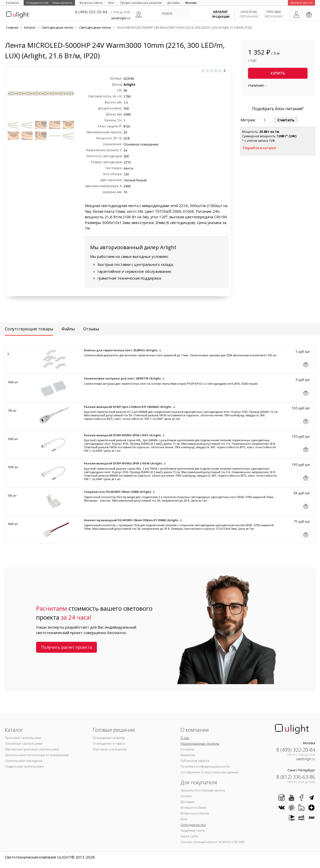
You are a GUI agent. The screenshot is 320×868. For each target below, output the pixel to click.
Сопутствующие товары (29, 329)
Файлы (68, 329)
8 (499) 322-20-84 (91, 12)
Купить (278, 73)
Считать (286, 120)
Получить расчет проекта (66, 647)
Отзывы (91, 329)
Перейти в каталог (260, 148)
